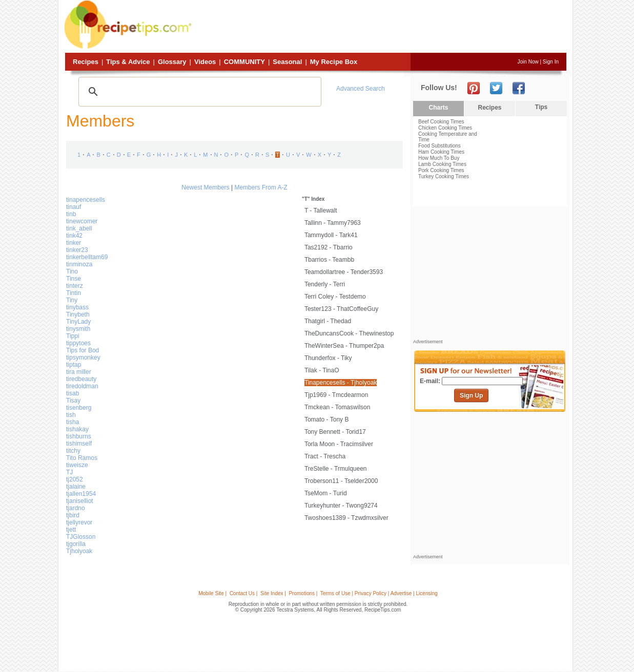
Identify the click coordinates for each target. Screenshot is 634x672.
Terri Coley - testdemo (335, 297)
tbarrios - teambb (329, 260)
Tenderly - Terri (325, 284)
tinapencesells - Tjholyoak (341, 383)
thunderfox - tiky (328, 358)
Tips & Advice (128, 62)
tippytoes (78, 343)
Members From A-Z (261, 187)
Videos (205, 62)
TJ (69, 472)
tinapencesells (86, 200)
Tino (72, 271)
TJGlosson (81, 537)
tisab (73, 393)
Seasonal (287, 62)
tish (71, 415)
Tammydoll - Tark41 (331, 235)
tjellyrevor (79, 522)
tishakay (77, 429)
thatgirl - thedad (328, 321)
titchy (73, 451)
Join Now (528, 62)
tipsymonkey (83, 358)
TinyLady (78, 322)
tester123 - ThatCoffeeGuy (341, 309)
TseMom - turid (326, 493)
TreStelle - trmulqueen (336, 469)
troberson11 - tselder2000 (341, 481)
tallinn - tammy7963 (333, 223)
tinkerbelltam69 (87, 257)
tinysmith (78, 329)
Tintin (74, 293)
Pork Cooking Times (441, 170)
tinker (74, 243)
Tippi (73, 336)
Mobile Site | (212, 593)
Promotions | (303, 593)
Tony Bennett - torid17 (335, 432)
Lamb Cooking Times (442, 164)
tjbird (73, 515)
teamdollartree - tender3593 (344, 272)
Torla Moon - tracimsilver (339, 444)
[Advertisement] (380, 27)
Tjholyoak (79, 551)
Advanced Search (361, 89)
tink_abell (79, 228)
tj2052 (75, 479)
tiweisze (77, 465)
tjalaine (76, 487)
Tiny (72, 300)
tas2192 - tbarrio (329, 247)
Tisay (73, 401)
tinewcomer (82, 221)
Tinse (74, 279)
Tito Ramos (82, 458)
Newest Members (205, 187)
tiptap (74, 365)
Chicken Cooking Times (445, 128)
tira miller (79, 372)
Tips (541, 107)
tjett (71, 530)
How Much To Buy (439, 158)
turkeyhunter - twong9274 (341, 506)
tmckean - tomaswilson (337, 407)
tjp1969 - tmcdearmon (336, 395)
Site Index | (273, 593)
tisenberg (79, 408)
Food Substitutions (439, 146)
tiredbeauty (81, 379)
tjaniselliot (80, 501)
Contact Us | (244, 593)
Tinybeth (78, 314)
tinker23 (77, 250)
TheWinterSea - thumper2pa (344, 346)
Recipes (86, 62)
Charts (438, 108)
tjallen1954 (81, 494)
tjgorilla (76, 544)
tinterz (75, 286)
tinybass (77, 307)
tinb (71, 214)
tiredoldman (82, 386)
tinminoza (79, 264)
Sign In (551, 62)
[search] (198, 92)
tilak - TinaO (322, 370)
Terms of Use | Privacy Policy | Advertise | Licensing (379, 593)
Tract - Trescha (325, 456)
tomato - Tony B (326, 419)
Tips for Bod (83, 350)
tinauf (74, 207)
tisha (73, 422)
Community (244, 62)
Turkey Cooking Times (444, 176)
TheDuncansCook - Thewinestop (349, 333)
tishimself (79, 444)
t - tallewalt (321, 211)
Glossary (172, 62)
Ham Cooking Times (441, 152)
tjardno (76, 508)
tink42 (74, 236)
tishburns (79, 436)
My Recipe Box (334, 62)
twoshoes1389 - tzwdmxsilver (346, 518)
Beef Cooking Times (441, 122)
